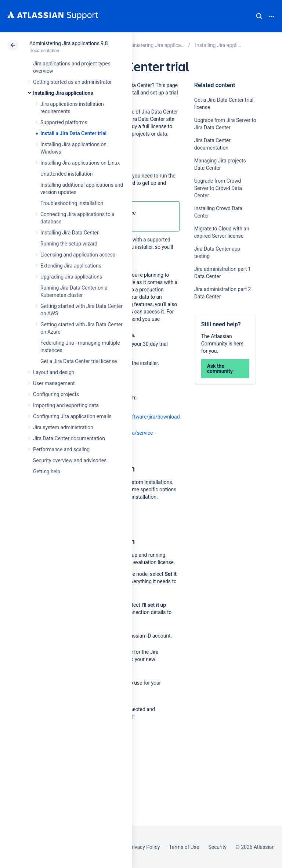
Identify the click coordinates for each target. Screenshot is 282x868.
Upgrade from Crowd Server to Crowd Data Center (218, 188)
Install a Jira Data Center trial (73, 133)
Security (217, 847)
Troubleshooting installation (72, 203)
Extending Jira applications (71, 266)
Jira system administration (63, 427)
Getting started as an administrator (73, 82)
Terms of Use (184, 847)
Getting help (47, 471)
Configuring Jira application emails (72, 416)
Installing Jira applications (63, 93)
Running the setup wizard (69, 244)
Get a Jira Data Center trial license (79, 361)
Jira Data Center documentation (69, 438)
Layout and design (54, 372)
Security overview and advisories (70, 460)
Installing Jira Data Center (70, 233)
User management (54, 383)
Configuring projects (56, 394)
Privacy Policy (144, 847)
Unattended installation (67, 174)
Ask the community (220, 369)
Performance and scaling (61, 449)
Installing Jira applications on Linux (80, 163)
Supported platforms (64, 122)
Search (259, 16)
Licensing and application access (78, 255)
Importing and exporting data (66, 405)
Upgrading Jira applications (71, 277)
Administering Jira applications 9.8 (68, 43)
